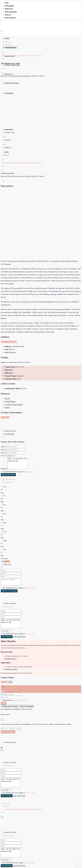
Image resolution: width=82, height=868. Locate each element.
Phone (3, 450)
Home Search (9, 6)
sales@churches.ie (11, 659)
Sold (2, 73)
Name (3, 447)
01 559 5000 (9, 434)
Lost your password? (20, 700)
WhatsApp (8, 56)
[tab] (10, 479)
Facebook (16, 56)
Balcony (7, 399)
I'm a (2, 456)
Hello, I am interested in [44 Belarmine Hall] (17, 463)
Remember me (7, 700)
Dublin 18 (8, 42)
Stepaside (8, 45)
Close (10, 682)
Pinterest (29, 56)
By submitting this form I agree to (18, 472)
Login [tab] (7, 687)
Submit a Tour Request (9, 591)
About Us (8, 15)
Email (40, 56)
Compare (4, 682)
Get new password (8, 732)
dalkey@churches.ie (11, 669)
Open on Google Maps (9, 342)
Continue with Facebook (10, 706)
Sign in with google (27, 706)
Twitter (22, 56)
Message (4, 469)
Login (3, 703)
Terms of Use (30, 472)
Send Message (7, 637)
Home (7, 3)
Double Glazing (10, 402)
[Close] (2, 691)
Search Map (9, 9)
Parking (7, 408)
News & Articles (10, 18)
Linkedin (35, 56)
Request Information (8, 475)
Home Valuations (11, 12)
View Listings (5, 417)
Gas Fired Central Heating (14, 405)
